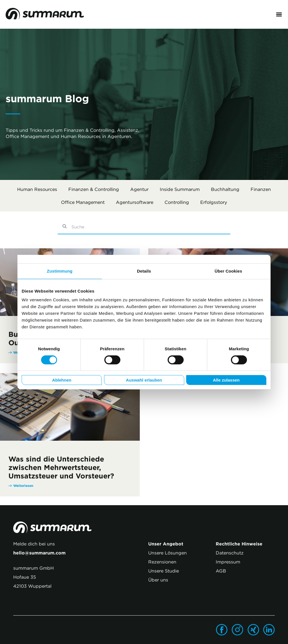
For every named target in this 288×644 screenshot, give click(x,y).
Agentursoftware (135, 202)
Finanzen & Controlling (94, 189)
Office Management (83, 202)
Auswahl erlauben (144, 380)
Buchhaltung (225, 189)
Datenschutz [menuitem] (230, 553)
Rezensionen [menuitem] (162, 562)
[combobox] (151, 227)
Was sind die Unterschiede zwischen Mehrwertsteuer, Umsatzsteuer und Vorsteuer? (61, 467)
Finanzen (261, 189)
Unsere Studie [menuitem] (164, 571)
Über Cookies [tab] (228, 271)
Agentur (139, 189)
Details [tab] (144, 271)
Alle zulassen (226, 380)
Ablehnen (62, 380)
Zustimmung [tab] (60, 271)
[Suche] (64, 227)
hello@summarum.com (39, 553)
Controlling (177, 202)
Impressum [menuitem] (228, 562)
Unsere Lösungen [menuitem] (167, 553)
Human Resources (37, 189)
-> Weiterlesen (21, 485)
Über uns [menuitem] (158, 580)
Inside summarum (180, 189)
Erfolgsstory (214, 202)
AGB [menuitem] (221, 571)
